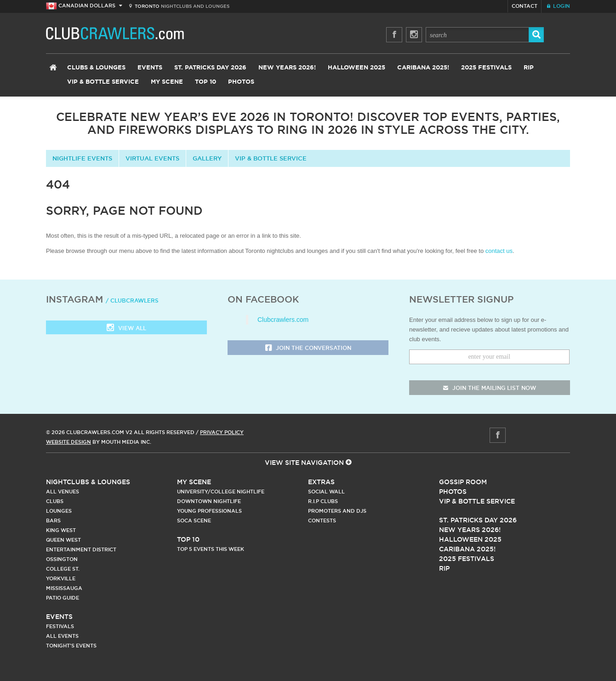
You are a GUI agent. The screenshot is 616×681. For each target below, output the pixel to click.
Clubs (55, 501)
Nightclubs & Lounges (88, 482)
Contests (322, 521)
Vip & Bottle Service (477, 501)
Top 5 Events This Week (211, 549)
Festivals (60, 626)
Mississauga (64, 588)
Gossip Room (463, 482)
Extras (321, 482)
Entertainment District (81, 549)
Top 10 (205, 82)
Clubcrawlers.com (283, 320)
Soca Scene (194, 521)
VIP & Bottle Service (103, 82)
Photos (241, 82)
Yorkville (61, 578)
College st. (63, 569)
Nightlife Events (82, 158)
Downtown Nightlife (209, 501)
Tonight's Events (71, 646)
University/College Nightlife (221, 492)
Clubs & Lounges (96, 68)
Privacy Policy (222, 432)
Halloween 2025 (356, 68)
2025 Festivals (486, 68)
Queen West (63, 540)
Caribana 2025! (423, 68)
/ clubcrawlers (132, 300)
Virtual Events (152, 158)
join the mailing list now (490, 388)
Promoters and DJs (337, 511)
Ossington (62, 559)
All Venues (63, 492)
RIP (529, 68)
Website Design (68, 442)
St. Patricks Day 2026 (210, 68)
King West (61, 530)
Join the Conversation (308, 348)
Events (150, 68)
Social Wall (326, 492)
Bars (53, 521)
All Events (62, 636)
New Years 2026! (287, 68)
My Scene (167, 82)
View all (126, 329)
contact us (499, 251)
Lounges (59, 511)
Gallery (207, 158)
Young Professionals (209, 511)
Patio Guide (63, 598)
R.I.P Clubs (323, 501)
